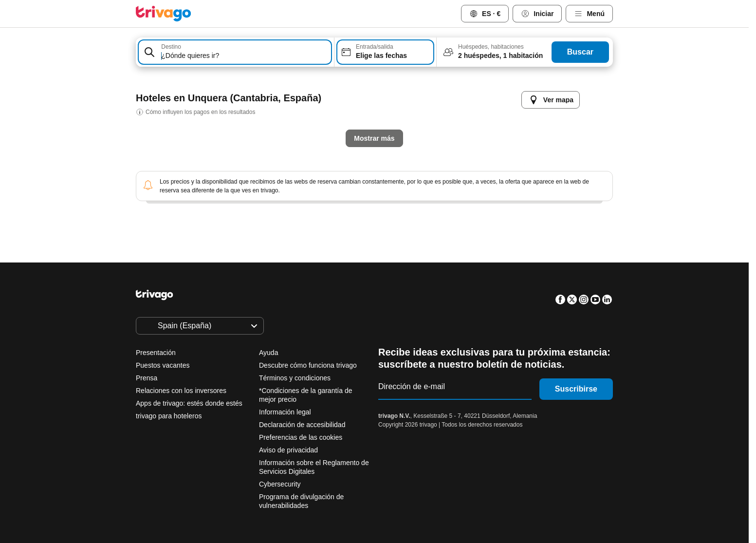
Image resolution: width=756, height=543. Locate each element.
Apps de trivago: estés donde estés (189, 403)
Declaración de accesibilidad (302, 425)
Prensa (147, 378)
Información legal (285, 412)
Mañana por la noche (331, 264)
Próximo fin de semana (490, 264)
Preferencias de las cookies (302, 437)
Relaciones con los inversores (181, 391)
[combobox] (235, 52)
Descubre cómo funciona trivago (308, 365)
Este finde (409, 264)
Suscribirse (576, 389)
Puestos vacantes (163, 365)
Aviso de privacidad (288, 450)
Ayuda (268, 353)
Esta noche (252, 264)
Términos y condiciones (295, 378)
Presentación (156, 353)
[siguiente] (534, 90)
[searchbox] (245, 56)
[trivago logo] (164, 14)
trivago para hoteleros (169, 416)
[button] (235, 52)
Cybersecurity (280, 484)
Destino (171, 47)
